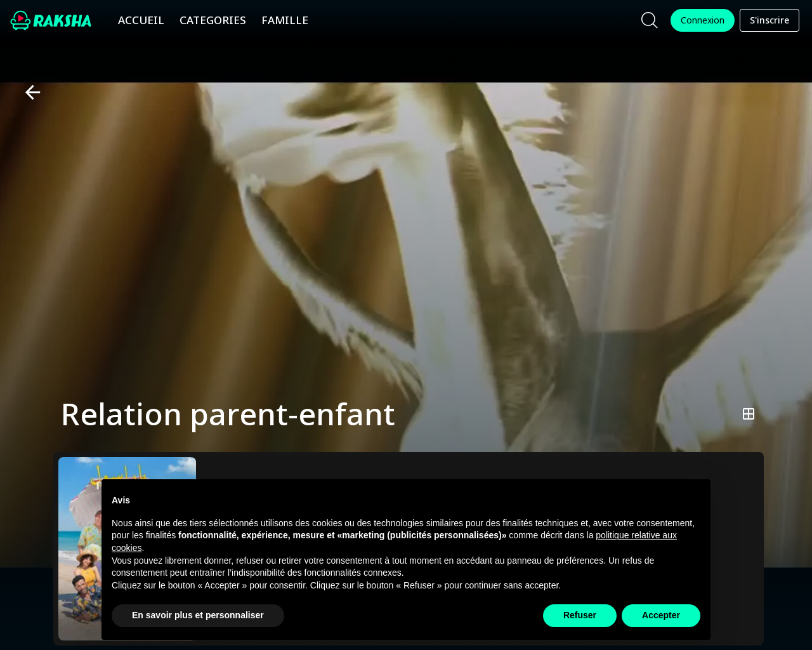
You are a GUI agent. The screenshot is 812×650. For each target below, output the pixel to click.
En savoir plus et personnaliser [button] (198, 615)
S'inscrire (769, 21)
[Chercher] (650, 20)
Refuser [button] (580, 615)
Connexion (703, 21)
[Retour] (28, 92)
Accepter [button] (661, 615)
